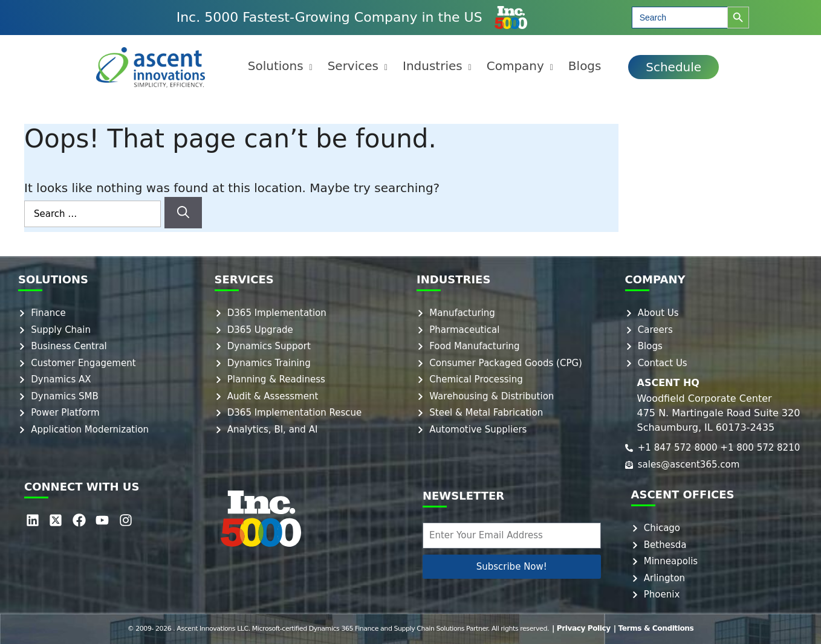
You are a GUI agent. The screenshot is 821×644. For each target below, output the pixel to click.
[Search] (183, 213)
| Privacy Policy (586, 629)
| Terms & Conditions (651, 629)
